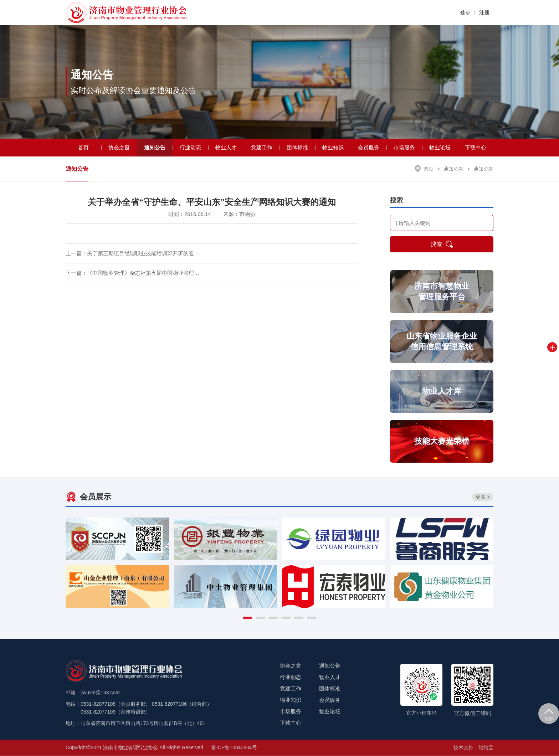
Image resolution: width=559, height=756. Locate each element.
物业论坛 (440, 148)
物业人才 (226, 148)
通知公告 (155, 148)
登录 (465, 12)
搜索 (442, 245)
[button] (247, 618)
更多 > (483, 497)
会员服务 (369, 148)
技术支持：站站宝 (473, 748)
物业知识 (333, 148)
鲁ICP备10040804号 (234, 748)
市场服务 (404, 148)
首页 (83, 148)
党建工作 (262, 148)
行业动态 (190, 148)
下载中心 (476, 148)
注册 (484, 12)
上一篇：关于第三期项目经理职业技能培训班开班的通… (132, 254)
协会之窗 (119, 148)
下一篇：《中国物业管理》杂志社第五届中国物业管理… (132, 274)
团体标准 (297, 148)
